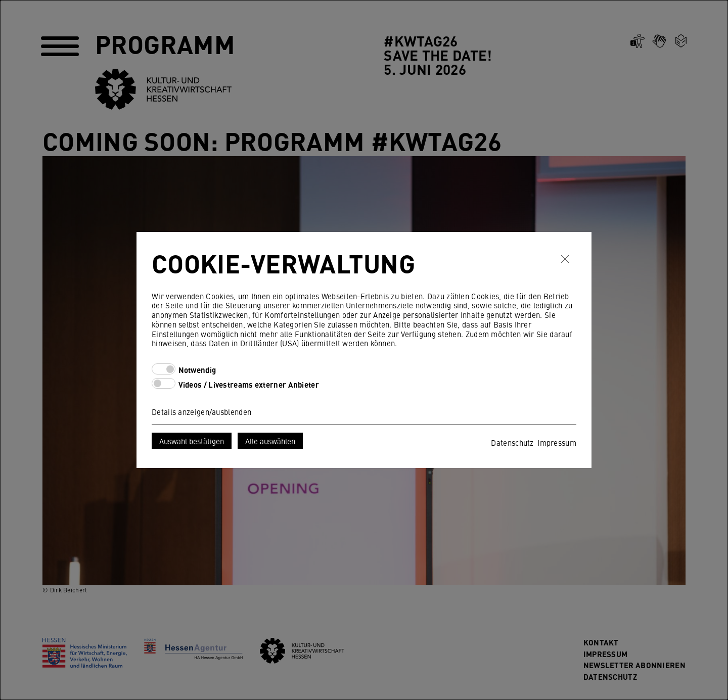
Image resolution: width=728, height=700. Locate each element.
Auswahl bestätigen (192, 441)
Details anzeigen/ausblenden (201, 412)
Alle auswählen (270, 441)
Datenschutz (512, 442)
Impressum (557, 442)
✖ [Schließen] (565, 259)
